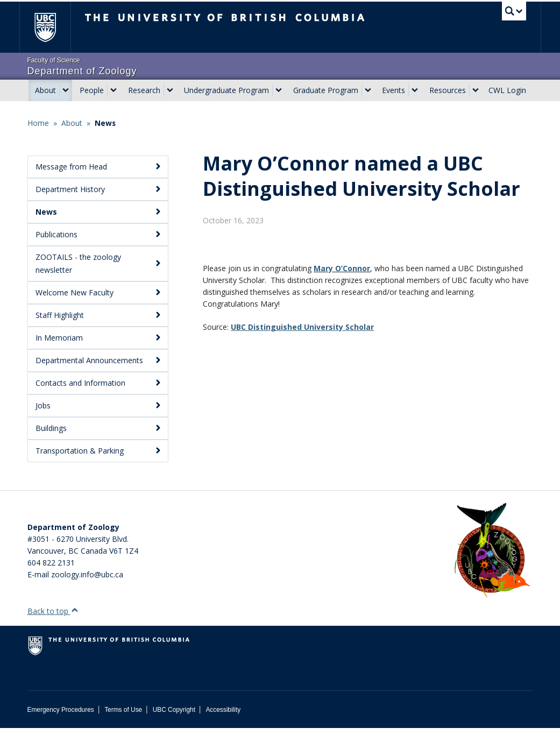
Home (38, 123)
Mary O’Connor (342, 400)
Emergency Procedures (61, 717)
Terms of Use (123, 717)
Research (144, 90)
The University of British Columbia (53, 27)
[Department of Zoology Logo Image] (492, 558)
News (105, 123)
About (45, 90)
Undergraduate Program (226, 90)
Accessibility (223, 717)
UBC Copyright (174, 717)
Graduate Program (326, 90)
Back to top (53, 618)
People (92, 90)
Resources (448, 90)
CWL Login (507, 90)
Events (394, 90)
